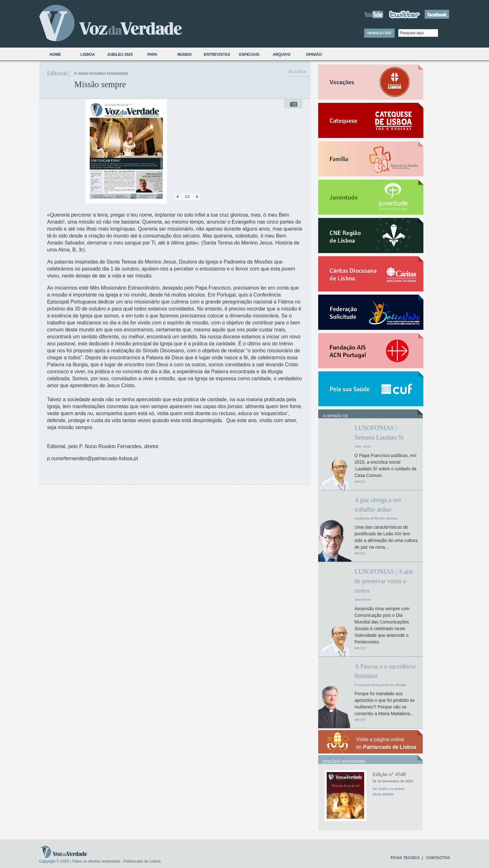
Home (55, 55)
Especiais (249, 55)
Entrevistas (217, 55)
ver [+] (360, 481)
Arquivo (281, 55)
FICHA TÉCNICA (405, 858)
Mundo (185, 55)
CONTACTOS (438, 858)
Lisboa (88, 55)
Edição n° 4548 (389, 774)
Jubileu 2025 (120, 55)
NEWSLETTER (379, 33)
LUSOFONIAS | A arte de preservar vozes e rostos (384, 581)
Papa (152, 55)
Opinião (314, 55)
